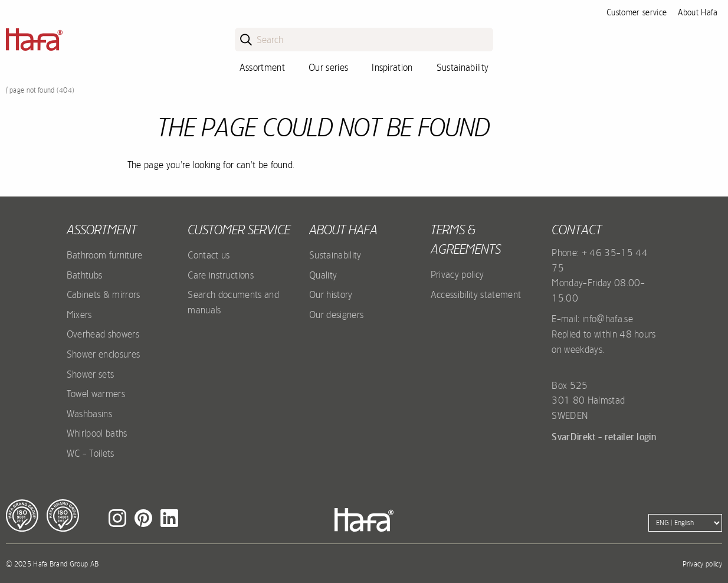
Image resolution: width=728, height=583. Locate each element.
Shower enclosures (103, 354)
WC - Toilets (91, 453)
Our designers (336, 315)
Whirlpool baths (97, 433)
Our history (331, 294)
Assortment (262, 67)
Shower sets (91, 374)
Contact (577, 230)
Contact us (209, 255)
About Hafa (698, 12)
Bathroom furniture (105, 255)
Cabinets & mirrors (104, 294)
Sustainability (463, 67)
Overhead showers (103, 334)
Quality (323, 275)
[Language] (685, 523)
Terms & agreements (466, 239)
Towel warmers (96, 394)
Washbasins (89, 414)
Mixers (79, 315)
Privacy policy (457, 274)
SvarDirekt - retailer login (604, 437)
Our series (328, 67)
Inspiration (392, 67)
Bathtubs (85, 275)
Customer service (637, 12)
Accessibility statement (476, 294)
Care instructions (220, 275)
